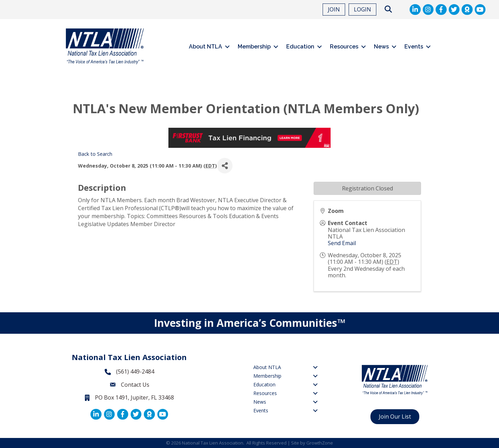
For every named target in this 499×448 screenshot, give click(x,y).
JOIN (334, 9)
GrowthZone (320, 443)
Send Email (342, 243)
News (381, 47)
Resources (344, 47)
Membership (254, 47)
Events (414, 47)
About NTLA (205, 47)
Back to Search (95, 154)
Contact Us (135, 385)
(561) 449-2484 (135, 371)
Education (300, 47)
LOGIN (362, 9)
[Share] (225, 166)
